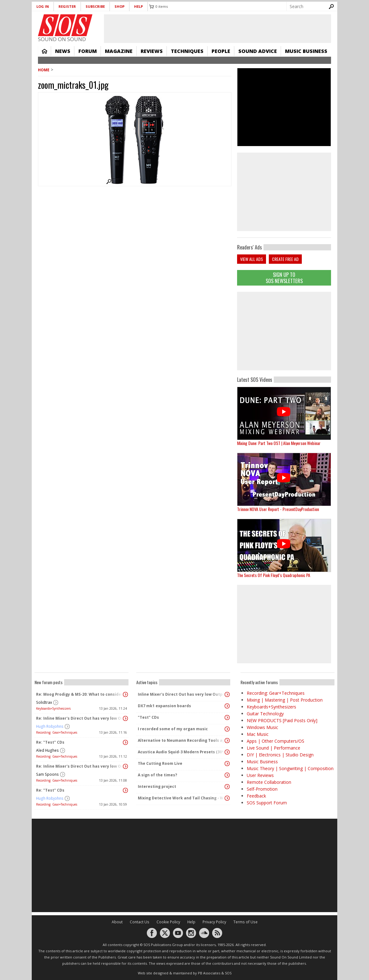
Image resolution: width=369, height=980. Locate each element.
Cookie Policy (168, 922)
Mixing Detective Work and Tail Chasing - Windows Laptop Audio (182, 798)
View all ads (252, 259)
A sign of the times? (157, 775)
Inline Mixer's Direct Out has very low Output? (182, 694)
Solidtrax (44, 702)
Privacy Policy (214, 922)
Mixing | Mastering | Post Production (285, 700)
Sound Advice (258, 51)
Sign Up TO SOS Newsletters (284, 278)
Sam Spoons (47, 774)
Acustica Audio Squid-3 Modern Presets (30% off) (182, 752)
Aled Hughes (47, 750)
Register (67, 6)
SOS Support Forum (267, 803)
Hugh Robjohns (50, 726)
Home (44, 51)
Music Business (306, 51)
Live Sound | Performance (273, 748)
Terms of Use (245, 922)
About (117, 922)
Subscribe (95, 6)
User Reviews (260, 775)
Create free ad (285, 259)
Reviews (152, 51)
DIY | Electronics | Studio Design (280, 755)
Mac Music (258, 734)
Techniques (187, 51)
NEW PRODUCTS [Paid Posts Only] (282, 720)
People (221, 51)
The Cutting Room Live (160, 763)
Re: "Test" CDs (50, 742)
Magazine (119, 51)
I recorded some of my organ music (173, 729)
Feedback (256, 796)
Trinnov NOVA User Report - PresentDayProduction (278, 509)
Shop (119, 6)
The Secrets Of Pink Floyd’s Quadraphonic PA (274, 575)
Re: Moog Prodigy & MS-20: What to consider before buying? (80, 694)
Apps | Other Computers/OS (276, 741)
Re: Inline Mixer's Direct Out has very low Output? (80, 718)
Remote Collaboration (269, 782)
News (63, 51)
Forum (88, 51)
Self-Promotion (262, 789)
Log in (43, 6)
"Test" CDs (148, 717)
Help (138, 6)
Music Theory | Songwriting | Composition (290, 768)
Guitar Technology (265, 714)
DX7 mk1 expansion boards (164, 706)
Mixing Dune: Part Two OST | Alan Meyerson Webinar (279, 443)
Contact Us (140, 922)
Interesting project (157, 786)
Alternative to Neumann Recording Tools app (182, 740)
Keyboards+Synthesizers (53, 708)
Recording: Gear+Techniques (57, 732)
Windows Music (262, 727)
